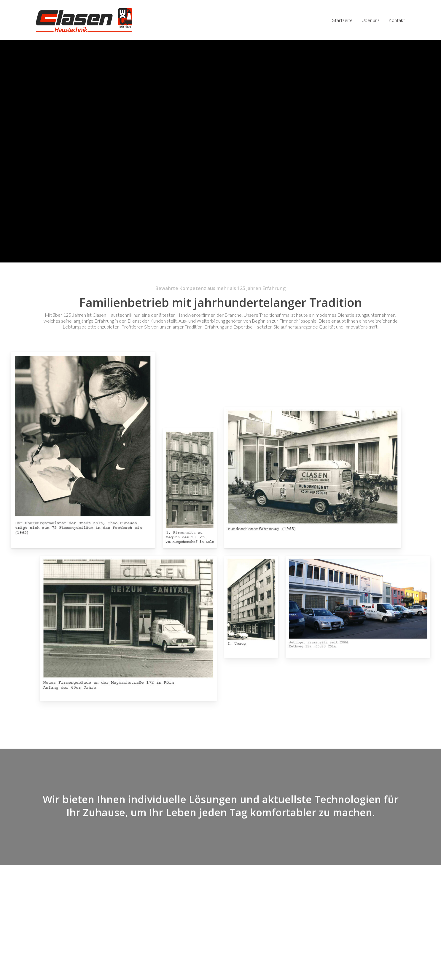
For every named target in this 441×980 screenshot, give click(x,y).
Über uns (233, 905)
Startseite (234, 899)
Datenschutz (122, 970)
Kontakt (233, 911)
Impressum (146, 970)
